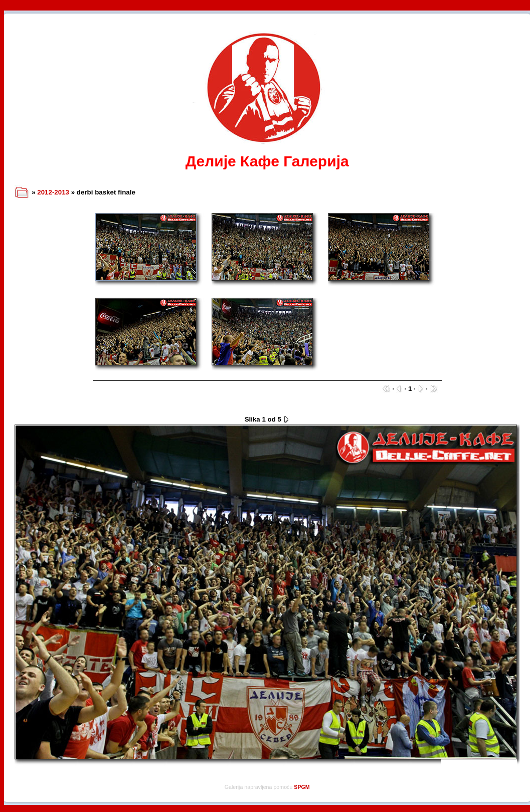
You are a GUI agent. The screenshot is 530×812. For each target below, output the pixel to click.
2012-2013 (53, 192)
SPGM (302, 787)
